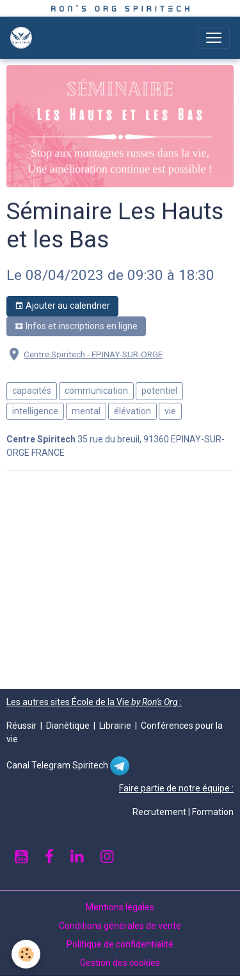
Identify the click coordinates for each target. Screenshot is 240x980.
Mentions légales (120, 907)
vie (170, 411)
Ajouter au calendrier (62, 306)
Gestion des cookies (120, 963)
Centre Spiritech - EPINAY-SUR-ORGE (93, 354)
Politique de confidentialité (120, 944)
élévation (132, 411)
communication (96, 391)
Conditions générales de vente (120, 926)
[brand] (24, 38)
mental (86, 411)
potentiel (159, 391)
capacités (32, 391)
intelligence (35, 411)
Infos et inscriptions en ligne (76, 327)
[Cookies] (26, 954)
